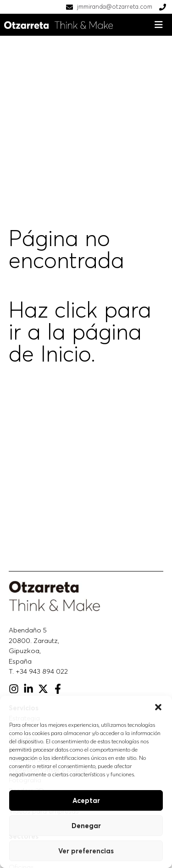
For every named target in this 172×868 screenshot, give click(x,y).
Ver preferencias (86, 851)
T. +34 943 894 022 (38, 671)
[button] (158, 707)
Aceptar (86, 800)
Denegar (86, 826)
